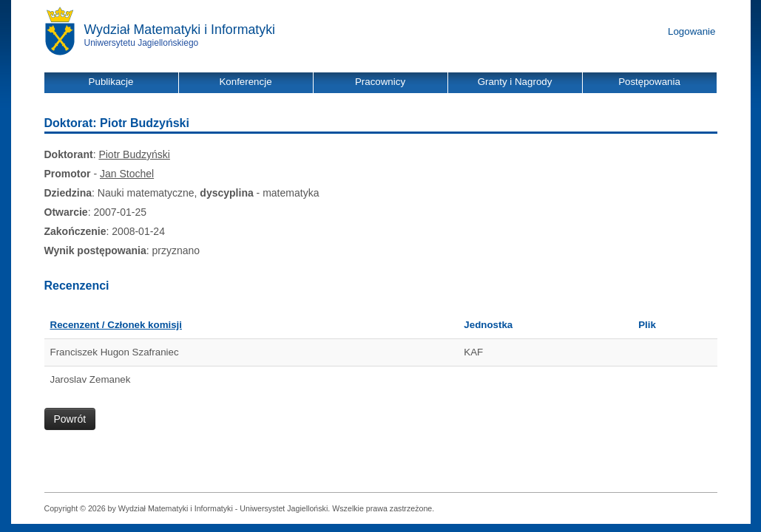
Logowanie (691, 31)
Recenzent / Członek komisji (116, 325)
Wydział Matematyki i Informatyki (180, 30)
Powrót (70, 419)
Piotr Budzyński (134, 154)
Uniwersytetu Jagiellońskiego (142, 43)
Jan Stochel (127, 174)
